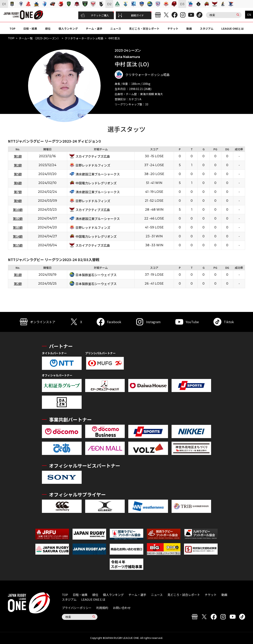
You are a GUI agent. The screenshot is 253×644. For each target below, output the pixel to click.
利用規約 (102, 608)
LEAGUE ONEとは (233, 28)
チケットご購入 (95, 15)
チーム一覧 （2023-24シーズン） (40, 38)
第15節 (18, 245)
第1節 (18, 156)
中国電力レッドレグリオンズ (96, 183)
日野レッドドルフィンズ (93, 165)
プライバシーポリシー (77, 608)
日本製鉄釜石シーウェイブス (96, 275)
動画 (189, 28)
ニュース (116, 28)
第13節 (18, 227)
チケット (173, 28)
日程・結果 (30, 28)
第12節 (18, 219)
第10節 (18, 210)
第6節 (18, 183)
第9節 (18, 201)
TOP (12, 28)
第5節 (18, 174)
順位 (48, 28)
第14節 (18, 236)
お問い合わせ (122, 608)
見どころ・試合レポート (144, 28)
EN (249, 15)
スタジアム (207, 28)
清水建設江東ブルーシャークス (98, 174)
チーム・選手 (94, 28)
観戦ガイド (131, 15)
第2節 (18, 165)
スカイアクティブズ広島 (93, 156)
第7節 (18, 192)
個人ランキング (68, 28)
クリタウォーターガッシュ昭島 (84, 38)
